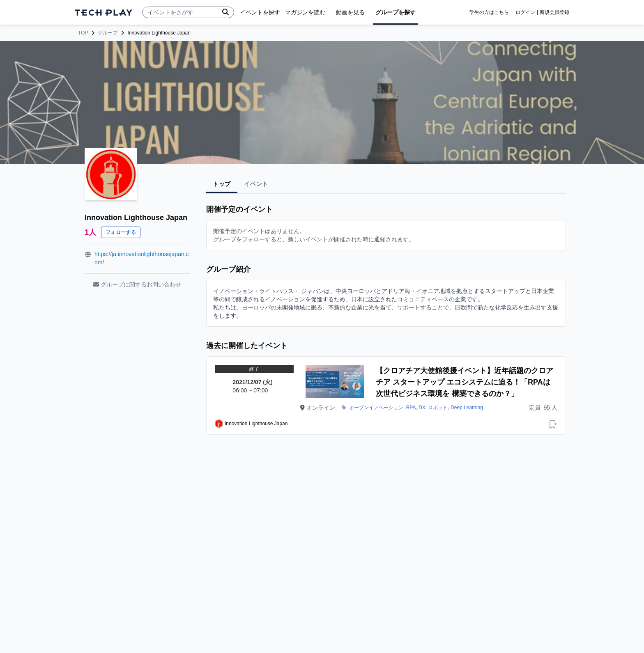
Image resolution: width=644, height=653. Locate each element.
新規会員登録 (554, 12)
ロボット (438, 408)
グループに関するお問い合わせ (137, 284)
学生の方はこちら (489, 12)
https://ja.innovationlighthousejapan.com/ (142, 258)
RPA (411, 408)
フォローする (121, 232)
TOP (83, 33)
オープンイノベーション (376, 408)
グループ (108, 33)
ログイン (525, 12)
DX (422, 408)
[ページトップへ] (103, 13)
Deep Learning (467, 408)
